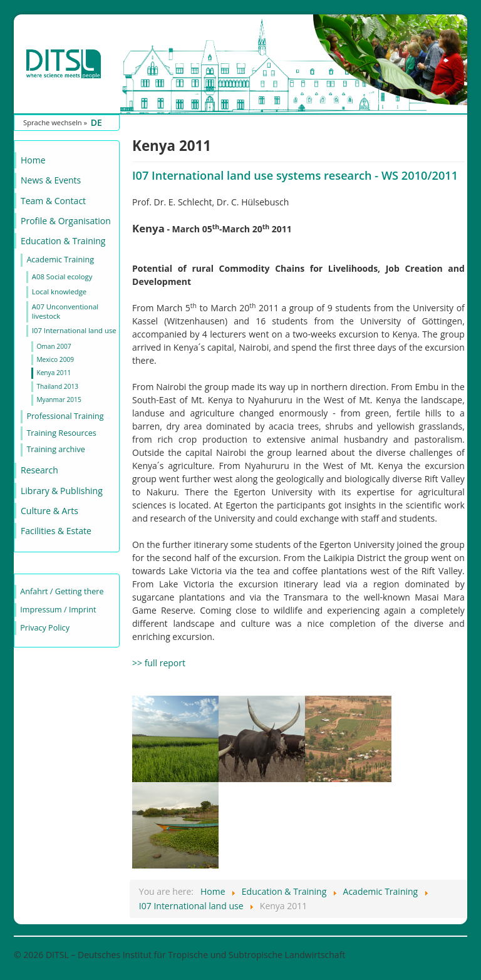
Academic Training (60, 260)
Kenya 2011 (54, 373)
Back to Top (443, 955)
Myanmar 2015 (59, 400)
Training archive (55, 449)
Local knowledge (59, 291)
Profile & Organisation (66, 221)
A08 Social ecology (62, 276)
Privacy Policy (45, 628)
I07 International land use (74, 330)
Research (39, 470)
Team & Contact (53, 201)
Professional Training (65, 416)
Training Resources (61, 433)
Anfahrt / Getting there (62, 591)
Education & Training (63, 241)
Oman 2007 (54, 346)
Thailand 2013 (57, 386)
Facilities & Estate (56, 531)
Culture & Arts (49, 511)
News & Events (51, 180)
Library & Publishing (62, 491)
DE (96, 122)
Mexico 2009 (55, 359)
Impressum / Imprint (58, 610)
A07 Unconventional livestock (65, 311)
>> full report (159, 663)
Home (33, 160)
